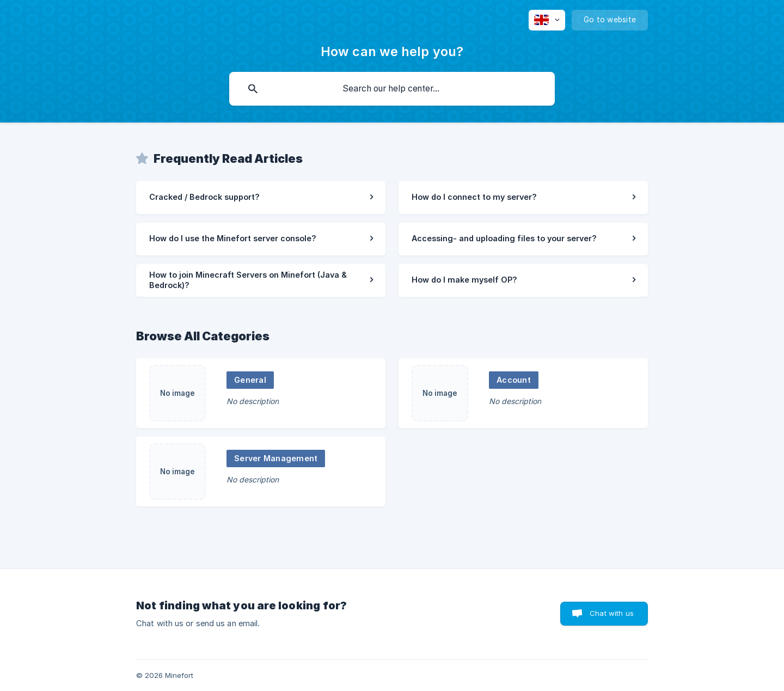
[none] (547, 20)
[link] (261, 198)
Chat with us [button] (612, 613)
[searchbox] (392, 89)
